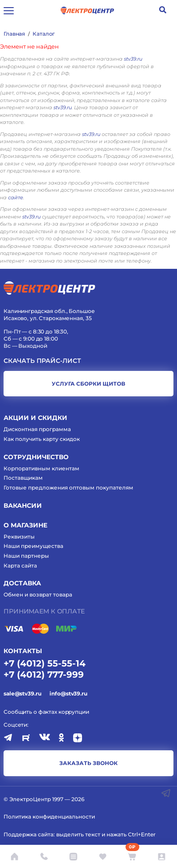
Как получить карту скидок (42, 439)
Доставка (22, 583)
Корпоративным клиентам (41, 468)
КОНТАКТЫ (23, 651)
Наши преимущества (33, 546)
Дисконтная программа (37, 429)
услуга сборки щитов (88, 384)
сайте (16, 197)
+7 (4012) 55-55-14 (45, 663)
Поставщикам (23, 478)
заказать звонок (88, 763)
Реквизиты (19, 537)
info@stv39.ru (68, 693)
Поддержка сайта (29, 834)
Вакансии (23, 506)
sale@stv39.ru (22, 693)
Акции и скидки (35, 418)
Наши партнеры (26, 556)
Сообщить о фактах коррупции (46, 712)
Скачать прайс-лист (42, 361)
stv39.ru (133, 59)
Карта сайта (20, 566)
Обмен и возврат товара (38, 594)
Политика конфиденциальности (49, 817)
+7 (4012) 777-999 (44, 675)
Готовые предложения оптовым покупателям (68, 487)
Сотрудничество (36, 457)
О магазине (25, 525)
